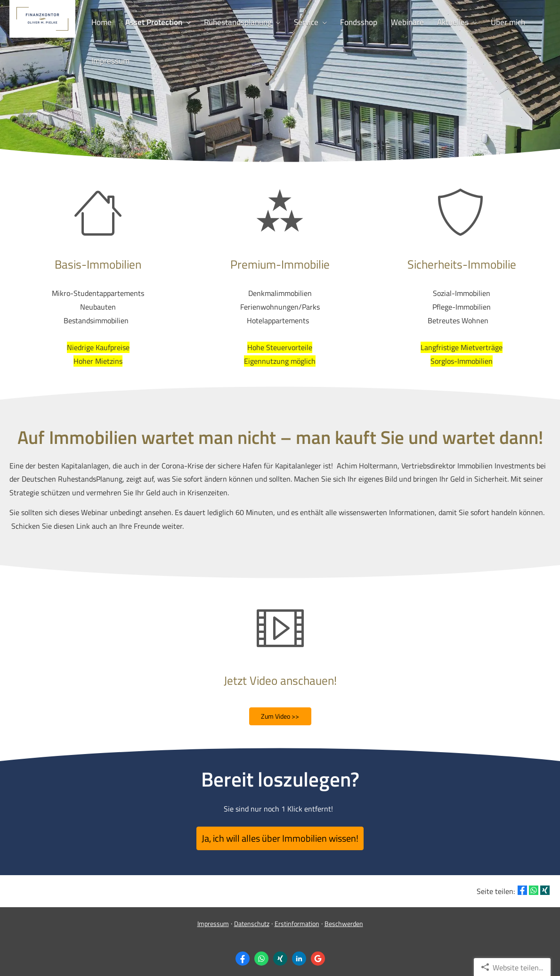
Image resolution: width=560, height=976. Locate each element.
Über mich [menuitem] (492, 22)
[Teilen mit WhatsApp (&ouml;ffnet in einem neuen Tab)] (534, 884)
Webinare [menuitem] (396, 22)
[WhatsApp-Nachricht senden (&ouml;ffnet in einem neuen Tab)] (261, 953)
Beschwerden (344, 918)
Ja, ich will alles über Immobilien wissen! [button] (280, 835)
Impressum (213, 918)
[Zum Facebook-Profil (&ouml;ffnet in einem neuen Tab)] (243, 953)
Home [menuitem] (101, 22)
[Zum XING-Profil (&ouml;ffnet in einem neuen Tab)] (280, 953)
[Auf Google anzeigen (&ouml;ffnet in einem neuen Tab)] (318, 953)
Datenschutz (252, 918)
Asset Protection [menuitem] (150, 22)
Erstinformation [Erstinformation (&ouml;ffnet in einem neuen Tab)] (297, 918)
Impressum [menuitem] (110, 59)
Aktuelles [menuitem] (439, 22)
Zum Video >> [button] (280, 716)
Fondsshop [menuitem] (349, 22)
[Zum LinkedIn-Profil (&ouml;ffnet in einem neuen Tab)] (299, 953)
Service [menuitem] (299, 22)
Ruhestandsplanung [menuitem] (233, 22)
